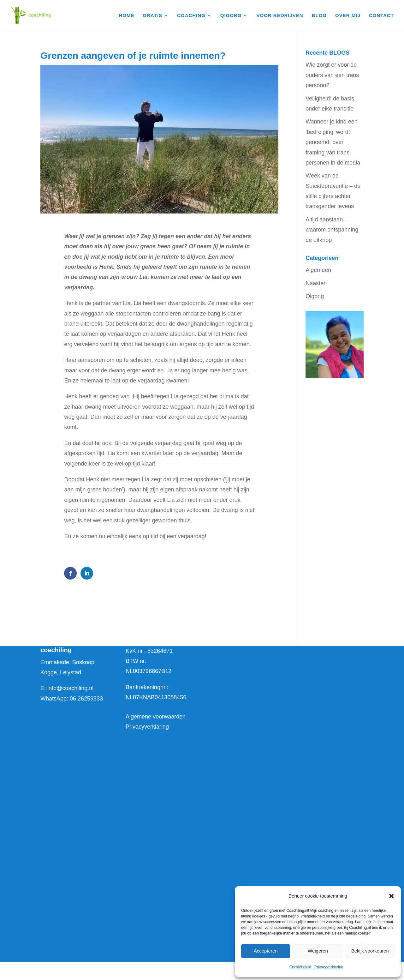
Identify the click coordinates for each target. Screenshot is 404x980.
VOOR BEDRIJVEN (280, 16)
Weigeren (318, 951)
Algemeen (318, 270)
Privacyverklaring (329, 967)
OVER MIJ (348, 16)
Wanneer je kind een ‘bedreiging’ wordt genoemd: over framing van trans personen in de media (333, 142)
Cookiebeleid (300, 967)
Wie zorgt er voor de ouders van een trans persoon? (332, 75)
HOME (127, 16)
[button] (391, 896)
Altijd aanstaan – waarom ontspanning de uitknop (332, 230)
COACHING (191, 16)
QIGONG (231, 16)
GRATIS (153, 16)
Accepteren (266, 951)
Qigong (315, 296)
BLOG (319, 16)
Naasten (316, 283)
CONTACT (381, 16)
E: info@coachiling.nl (67, 688)
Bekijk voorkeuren (370, 951)
